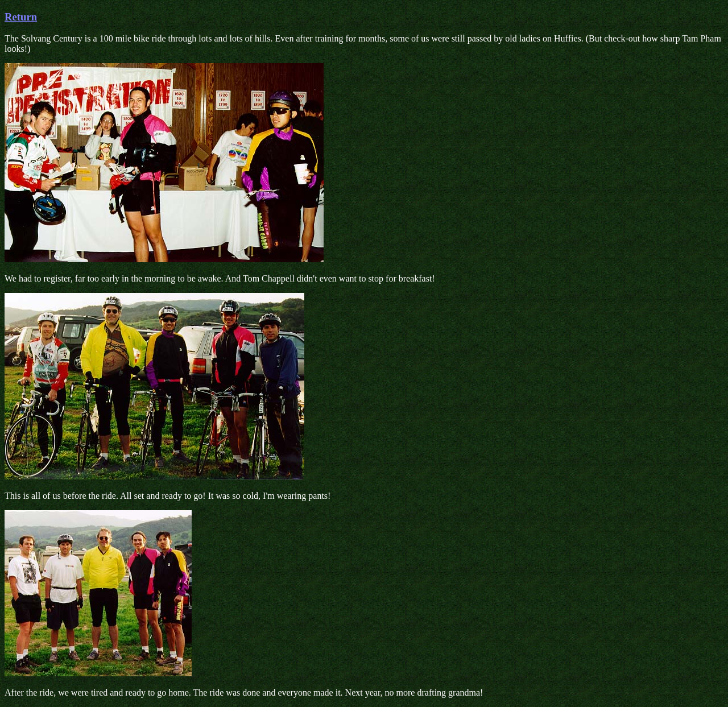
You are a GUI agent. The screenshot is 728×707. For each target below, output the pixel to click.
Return (21, 17)
